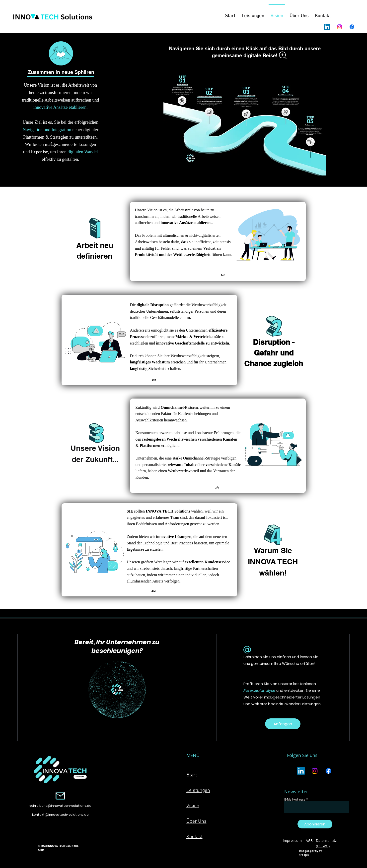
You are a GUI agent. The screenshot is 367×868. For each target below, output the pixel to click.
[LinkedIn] (327, 27)
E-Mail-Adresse (295, 799)
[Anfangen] (283, 724)
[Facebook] (352, 27)
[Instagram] (339, 27)
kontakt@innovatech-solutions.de (60, 815)
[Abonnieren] (315, 824)
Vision (193, 806)
